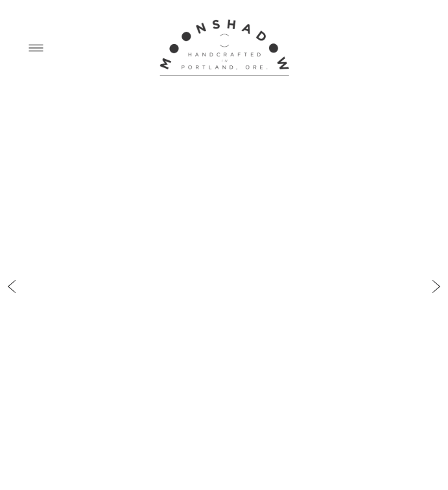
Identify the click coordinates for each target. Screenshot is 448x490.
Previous (12, 275)
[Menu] (36, 48)
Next (436, 275)
